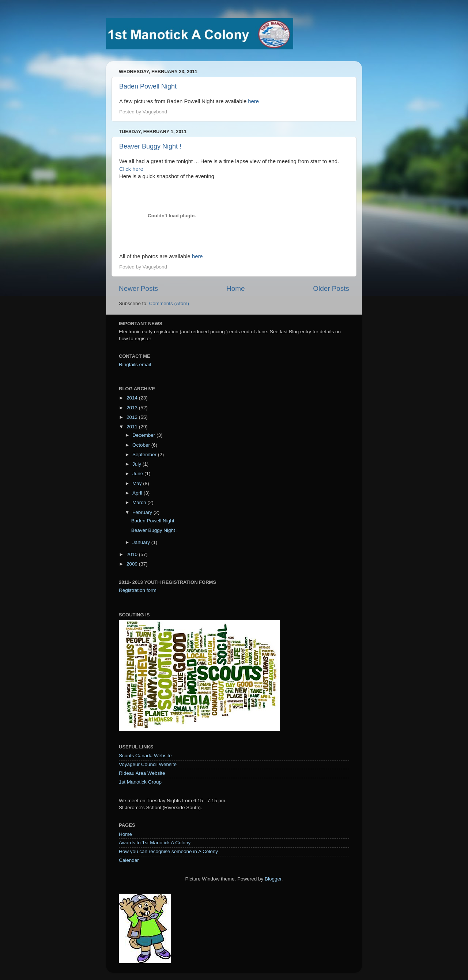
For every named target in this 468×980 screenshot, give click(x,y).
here (253, 101)
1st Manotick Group (140, 782)
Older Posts (331, 288)
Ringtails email (135, 365)
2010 (133, 554)
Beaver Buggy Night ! (150, 146)
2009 (133, 564)
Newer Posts (138, 288)
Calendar (129, 860)
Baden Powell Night (148, 86)
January (142, 542)
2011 (133, 427)
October (142, 445)
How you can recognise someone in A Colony (168, 851)
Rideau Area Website (142, 773)
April (138, 493)
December (144, 435)
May (138, 483)
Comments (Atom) (169, 303)
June (138, 474)
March (140, 502)
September (145, 455)
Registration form (138, 590)
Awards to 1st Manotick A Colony (155, 843)
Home (235, 288)
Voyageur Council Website (148, 764)
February (143, 512)
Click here (131, 169)
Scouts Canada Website (145, 756)
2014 (133, 398)
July (137, 464)
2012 (133, 417)
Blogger (273, 879)
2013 (133, 408)
